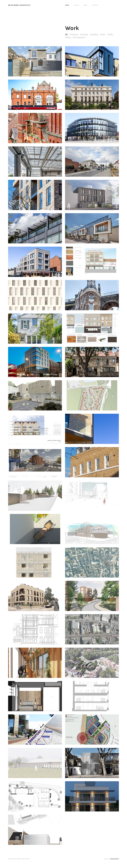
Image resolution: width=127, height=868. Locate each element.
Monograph (115, 859)
